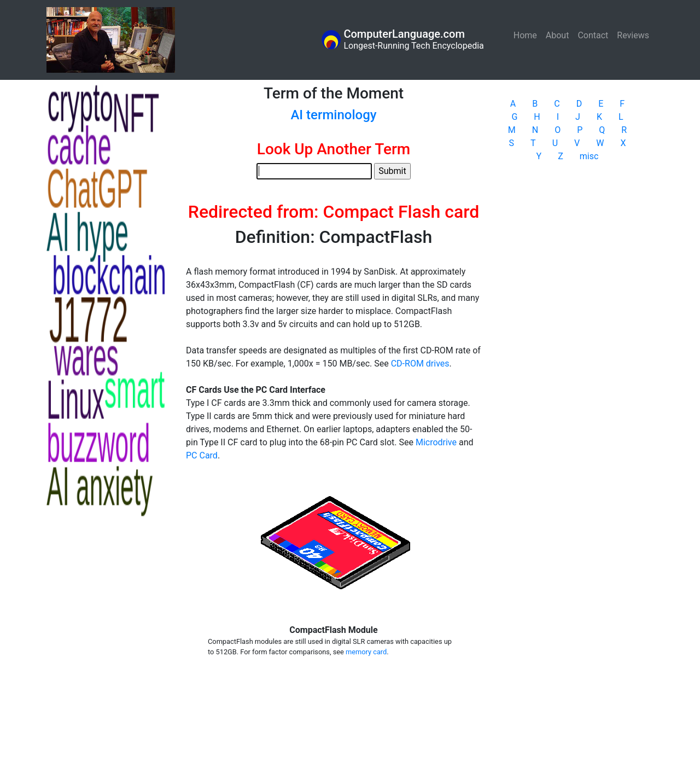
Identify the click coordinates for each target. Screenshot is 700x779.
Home (527, 35)
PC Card (202, 455)
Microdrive (436, 442)
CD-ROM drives (420, 364)
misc (589, 156)
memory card (366, 652)
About (558, 35)
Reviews (633, 35)
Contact (593, 35)
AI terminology (333, 115)
